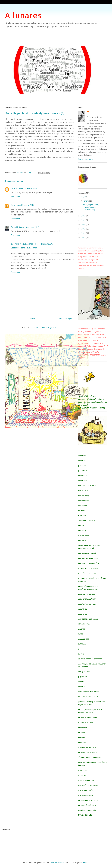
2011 (84, 238)
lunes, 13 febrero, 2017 (29, 227)
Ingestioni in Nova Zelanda (22, 244)
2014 (84, 225)
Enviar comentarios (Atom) (45, 328)
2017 (84, 197)
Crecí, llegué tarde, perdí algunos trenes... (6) (91, 207)
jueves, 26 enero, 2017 (27, 189)
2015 (84, 220)
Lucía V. (14, 189)
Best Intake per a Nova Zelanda (24, 248)
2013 (84, 229)
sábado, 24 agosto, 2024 (44, 244)
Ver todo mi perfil (86, 159)
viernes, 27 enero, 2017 (24, 205)
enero (87, 201)
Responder (15, 197)
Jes (12, 205)
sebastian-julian (58, 863)
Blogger (86, 863)
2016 (84, 216)
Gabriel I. (15, 227)
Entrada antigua (65, 319)
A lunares (23, 15)
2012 (84, 233)
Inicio (33, 319)
